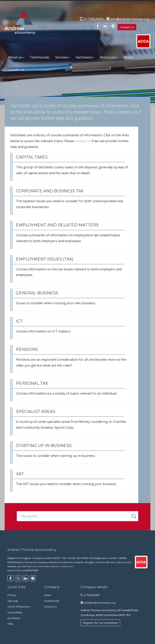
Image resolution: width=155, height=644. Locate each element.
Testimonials (39, 57)
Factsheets (85, 57)
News (129, 57)
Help (10, 624)
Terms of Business (19, 606)
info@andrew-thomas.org (130, 19)
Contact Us (127, 27)
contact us (127, 112)
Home (48, 595)
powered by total (23, 570)
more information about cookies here (52, 566)
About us (16, 57)
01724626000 (90, 595)
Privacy (12, 595)
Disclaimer (14, 618)
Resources (109, 57)
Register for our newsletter (100, 623)
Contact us (16, 69)
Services (62, 57)
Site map (13, 601)
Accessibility (15, 612)
